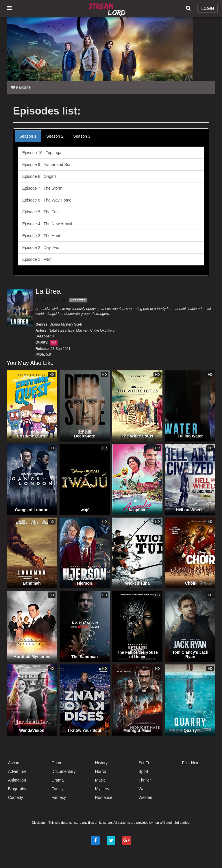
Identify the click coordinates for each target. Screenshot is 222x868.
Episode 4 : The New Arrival (47, 224)
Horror (101, 771)
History (101, 763)
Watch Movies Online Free (108, 9)
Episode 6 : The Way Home (47, 200)
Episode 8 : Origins (39, 176)
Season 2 (55, 136)
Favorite (21, 87)
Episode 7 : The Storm (42, 188)
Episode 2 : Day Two (41, 248)
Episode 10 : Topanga (42, 153)
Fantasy (59, 797)
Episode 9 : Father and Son (47, 165)
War (142, 789)
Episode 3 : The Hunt (41, 236)
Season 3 (82, 136)
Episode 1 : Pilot (37, 259)
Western (146, 797)
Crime (57, 763)
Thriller (145, 780)
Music (100, 780)
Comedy (16, 797)
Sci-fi (78, 324)
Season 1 (28, 136)
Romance (104, 797)
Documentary (63, 771)
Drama (55, 324)
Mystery (67, 324)
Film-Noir (190, 763)
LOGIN (208, 8)
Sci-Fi (144, 763)
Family (57, 789)
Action (14, 763)
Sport (143, 771)
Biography (17, 789)
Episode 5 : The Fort (41, 212)
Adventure (17, 771)
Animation (17, 780)
